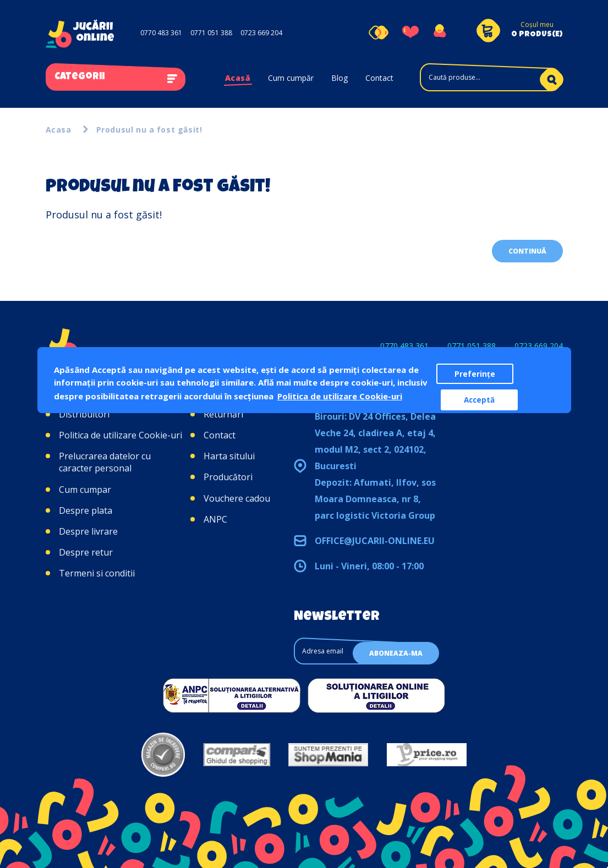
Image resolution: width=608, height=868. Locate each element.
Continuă (527, 251)
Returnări (223, 414)
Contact (379, 78)
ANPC (215, 519)
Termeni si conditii (97, 573)
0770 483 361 (161, 33)
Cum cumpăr (291, 78)
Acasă (238, 78)
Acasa (59, 130)
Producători (228, 477)
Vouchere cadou (237, 498)
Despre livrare (88, 531)
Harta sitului (229, 456)
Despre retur (86, 552)
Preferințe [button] (475, 374)
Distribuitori (84, 414)
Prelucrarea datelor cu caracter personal (105, 462)
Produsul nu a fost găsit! (149, 130)
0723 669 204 (261, 33)
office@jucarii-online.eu (375, 541)
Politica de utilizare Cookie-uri (120, 435)
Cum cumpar (85, 490)
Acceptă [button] (479, 400)
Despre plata (86, 510)
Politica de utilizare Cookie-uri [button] (340, 396)
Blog (339, 78)
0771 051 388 (211, 33)
